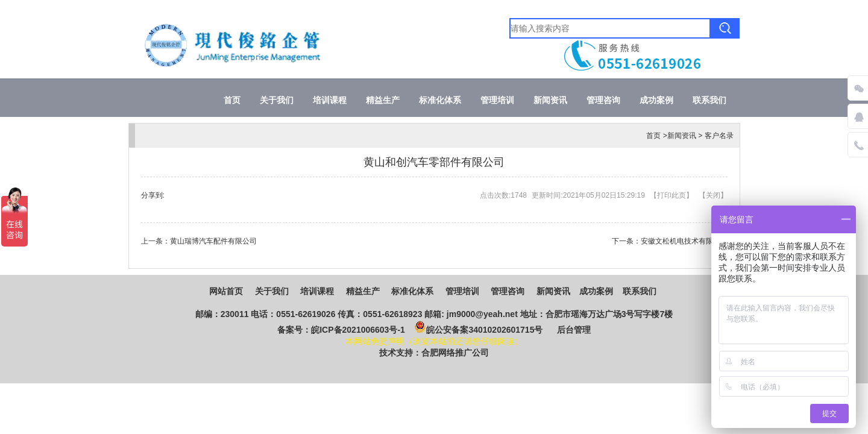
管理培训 (497, 100)
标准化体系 (440, 100)
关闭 (713, 195)
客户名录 (719, 136)
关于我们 (277, 100)
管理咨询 (603, 100)
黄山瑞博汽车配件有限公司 (213, 241)
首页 (232, 100)
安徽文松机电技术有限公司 (684, 241)
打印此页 (671, 195)
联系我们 (709, 100)
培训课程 (330, 100)
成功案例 (656, 100)
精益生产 (383, 100)
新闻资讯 (550, 100)
